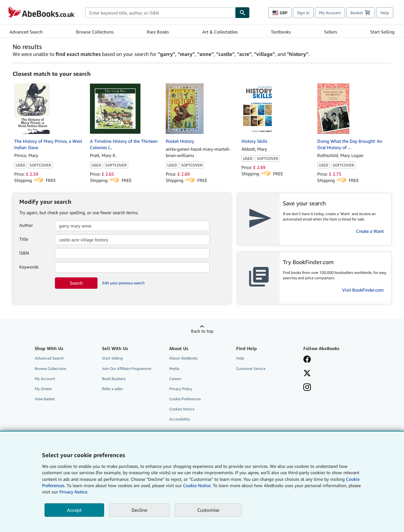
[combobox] (160, 13)
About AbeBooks (183, 358)
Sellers (331, 32)
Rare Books (158, 32)
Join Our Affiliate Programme (127, 369)
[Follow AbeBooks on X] (332, 374)
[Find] (242, 13)
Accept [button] (74, 510)
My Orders (43, 389)
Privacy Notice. (74, 492)
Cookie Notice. (197, 485)
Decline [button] (140, 510)
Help (385, 13)
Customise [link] (208, 510)
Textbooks (281, 32)
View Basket (45, 399)
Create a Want (370, 231)
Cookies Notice (182, 409)
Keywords (29, 267)
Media (174, 369)
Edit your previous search (123, 283)
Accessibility (180, 419)
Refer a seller (112, 389)
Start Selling (382, 32)
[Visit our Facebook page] (332, 360)
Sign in (303, 13)
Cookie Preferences (185, 399)
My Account (330, 13)
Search (76, 283)
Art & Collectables (220, 32)
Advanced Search (26, 32)
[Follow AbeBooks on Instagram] (332, 388)
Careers (175, 379)
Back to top (202, 331)
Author (26, 225)
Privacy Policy (181, 389)
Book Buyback (114, 379)
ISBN (24, 253)
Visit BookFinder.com (363, 290)
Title (24, 239)
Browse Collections (95, 32)
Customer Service (251, 369)
